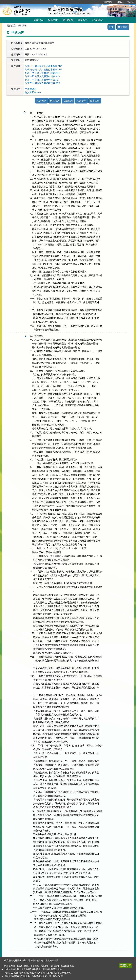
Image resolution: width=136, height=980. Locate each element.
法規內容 (41, 101)
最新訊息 (39, 20)
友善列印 (123, 27)
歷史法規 (95, 101)
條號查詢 (68, 101)
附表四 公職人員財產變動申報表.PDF (43, 70)
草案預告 (83, 20)
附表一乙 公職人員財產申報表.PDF (42, 76)
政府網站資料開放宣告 (15, 961)
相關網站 (98, 20)
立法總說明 (31, 89)
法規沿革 (81, 101)
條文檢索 (55, 101)
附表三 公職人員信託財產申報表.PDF (43, 66)
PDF (111, 27)
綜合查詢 (68, 20)
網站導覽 (108, 2)
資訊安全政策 (52, 961)
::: (99, 2)
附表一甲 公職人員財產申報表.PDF (42, 73)
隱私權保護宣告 (36, 961)
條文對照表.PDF (33, 92)
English (131, 2)
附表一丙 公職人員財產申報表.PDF (42, 80)
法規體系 (53, 20)
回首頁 (120, 2)
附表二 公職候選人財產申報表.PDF (42, 83)
